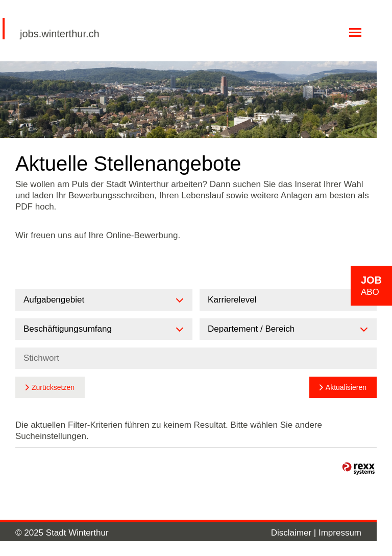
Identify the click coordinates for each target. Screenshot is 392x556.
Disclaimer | (295, 533)
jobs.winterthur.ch (60, 34)
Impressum (340, 533)
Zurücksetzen (53, 387)
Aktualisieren (346, 387)
